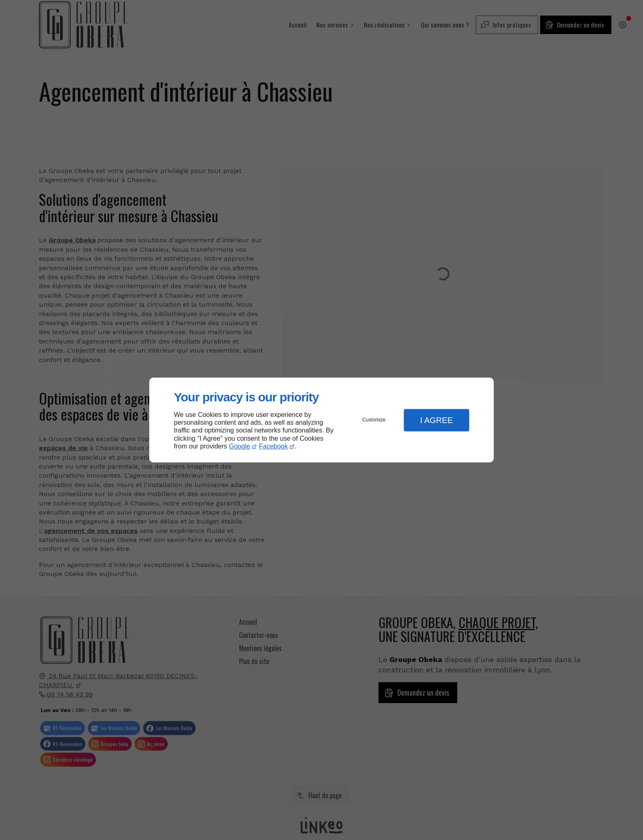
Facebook (274, 446)
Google (239, 446)
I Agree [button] (436, 420)
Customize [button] (374, 420)
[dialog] (321, 420)
